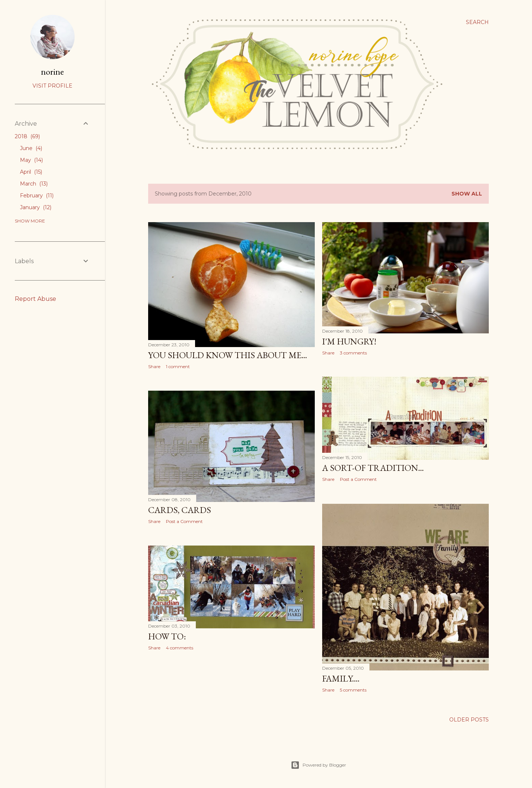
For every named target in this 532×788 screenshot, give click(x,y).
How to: (167, 636)
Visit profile (52, 86)
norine (52, 72)
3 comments (353, 353)
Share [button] (154, 366)
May (31, 160)
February (37, 196)
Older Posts (469, 720)
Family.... (341, 678)
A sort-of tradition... (373, 468)
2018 (27, 136)
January (36, 207)
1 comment (178, 366)
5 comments (353, 690)
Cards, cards (180, 510)
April (31, 172)
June (31, 148)
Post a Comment (358, 479)
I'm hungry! (349, 341)
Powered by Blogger (318, 765)
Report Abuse (35, 299)
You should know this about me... (228, 355)
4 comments (180, 648)
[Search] (477, 22)
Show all (467, 194)
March (34, 184)
